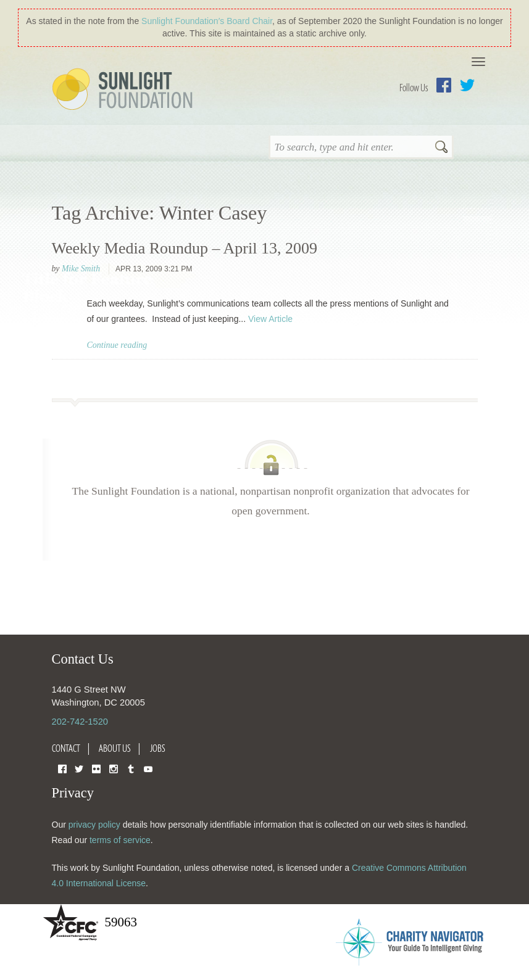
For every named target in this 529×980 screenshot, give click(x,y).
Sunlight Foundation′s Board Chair (207, 21)
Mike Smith (81, 269)
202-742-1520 (80, 722)
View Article (270, 319)
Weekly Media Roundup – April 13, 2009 (185, 248)
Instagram (114, 768)
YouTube (148, 768)
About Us (115, 748)
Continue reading (117, 345)
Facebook (444, 85)
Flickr (96, 768)
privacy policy (94, 825)
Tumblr (131, 768)
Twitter (467, 85)
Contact (66, 748)
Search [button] (441, 148)
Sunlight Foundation (125, 90)
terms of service (120, 840)
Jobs (158, 748)
